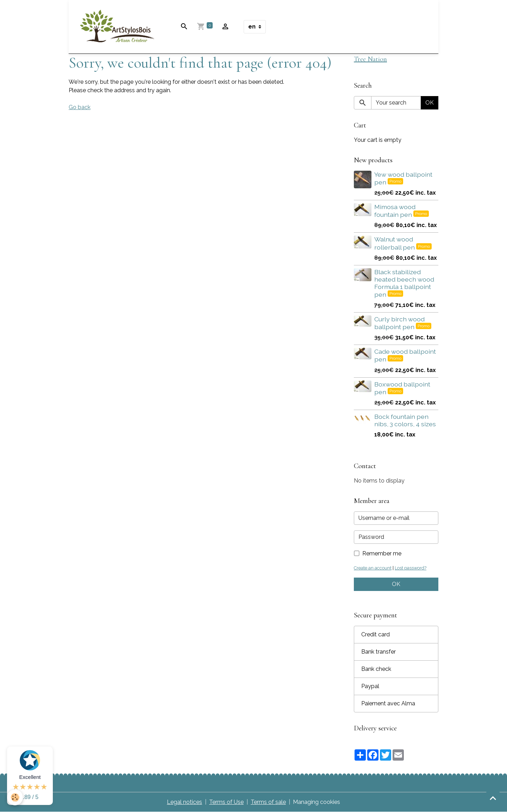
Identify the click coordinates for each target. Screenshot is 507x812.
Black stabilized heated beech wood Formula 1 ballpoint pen (404, 283)
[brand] (119, 27)
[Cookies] (15, 797)
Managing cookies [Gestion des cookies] (317, 802)
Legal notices (184, 802)
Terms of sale (268, 802)
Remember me (382, 553)
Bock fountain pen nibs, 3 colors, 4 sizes (405, 420)
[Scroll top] (493, 798)
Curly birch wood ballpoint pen (399, 323)
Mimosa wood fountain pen (395, 211)
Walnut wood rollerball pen (395, 243)
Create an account (373, 568)
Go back (80, 107)
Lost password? (411, 568)
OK (430, 103)
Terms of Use (226, 802)
